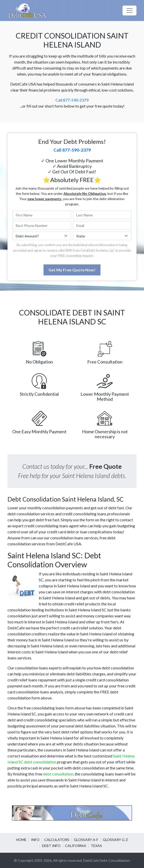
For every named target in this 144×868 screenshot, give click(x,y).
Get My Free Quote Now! (72, 270)
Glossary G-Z (115, 840)
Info (36, 840)
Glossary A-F (86, 840)
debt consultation (58, 774)
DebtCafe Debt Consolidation (107, 860)
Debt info (51, 846)
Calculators (57, 840)
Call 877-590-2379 (72, 100)
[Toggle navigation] (129, 11)
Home (22, 840)
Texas (96, 846)
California (76, 846)
